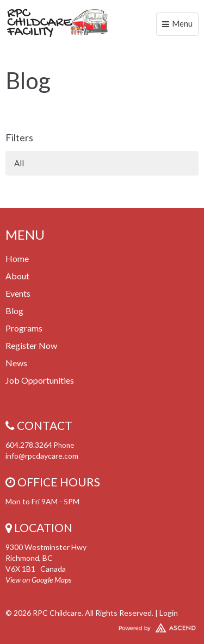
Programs (24, 328)
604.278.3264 (29, 445)
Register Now (31, 345)
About (17, 276)
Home (17, 258)
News (16, 363)
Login (169, 613)
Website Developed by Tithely (102, 626)
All (19, 163)
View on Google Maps (38, 580)
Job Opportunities (40, 380)
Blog (14, 311)
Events (18, 293)
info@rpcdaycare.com (42, 456)
